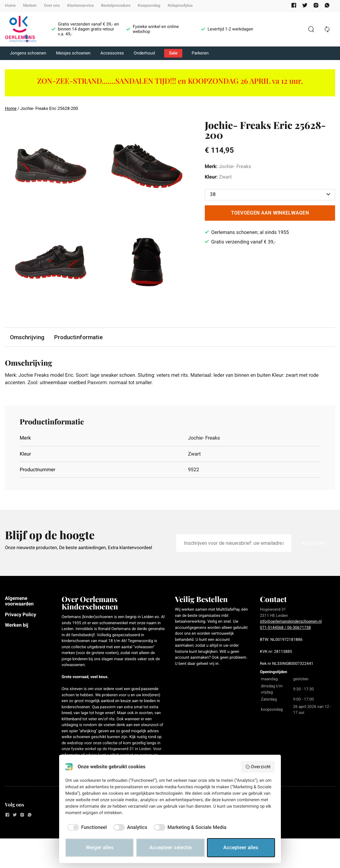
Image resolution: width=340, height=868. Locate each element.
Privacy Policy (20, 615)
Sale (173, 53)
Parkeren (200, 53)
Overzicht (258, 767)
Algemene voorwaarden (19, 601)
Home (10, 6)
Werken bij (17, 625)
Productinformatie (79, 337)
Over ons (52, 6)
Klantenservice (80, 6)
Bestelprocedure (116, 6)
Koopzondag (149, 6)
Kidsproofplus (180, 6)
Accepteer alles (241, 848)
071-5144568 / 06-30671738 (285, 628)
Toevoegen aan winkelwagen (270, 213)
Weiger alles (100, 848)
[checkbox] (86, 827)
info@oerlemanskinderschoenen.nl (291, 622)
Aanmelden (313, 543)
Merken (30, 6)
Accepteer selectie (170, 848)
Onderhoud (144, 53)
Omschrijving (27, 337)
